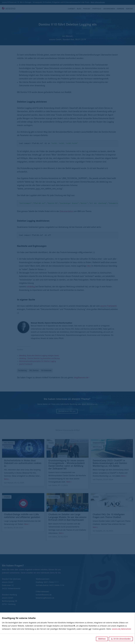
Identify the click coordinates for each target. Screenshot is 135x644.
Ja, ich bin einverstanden (121, 639)
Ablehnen (102, 639)
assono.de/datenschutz (121, 629)
